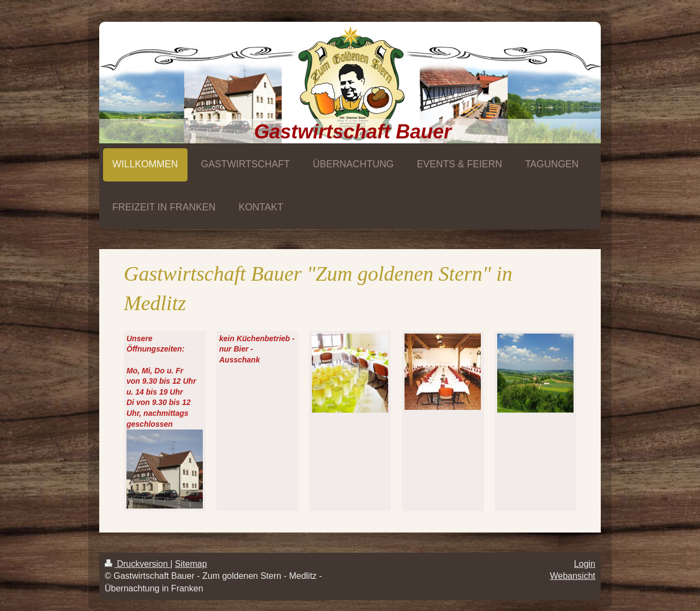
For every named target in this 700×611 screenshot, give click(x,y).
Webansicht (573, 576)
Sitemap (191, 564)
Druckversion (137, 564)
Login (585, 564)
